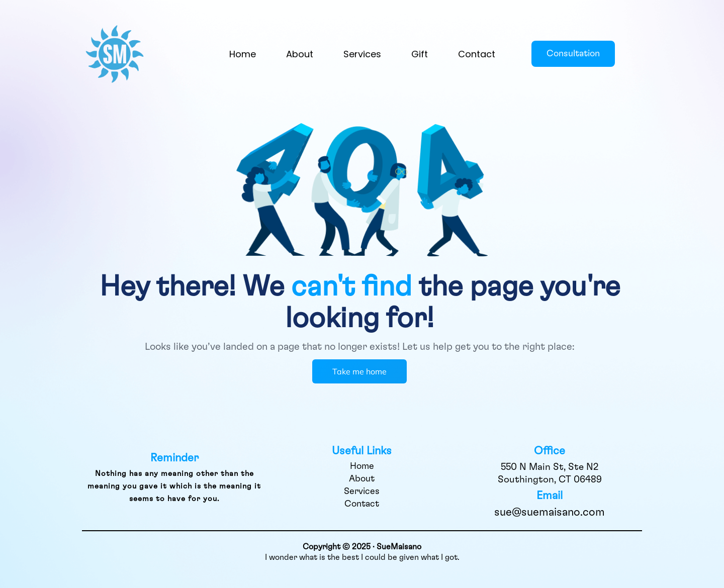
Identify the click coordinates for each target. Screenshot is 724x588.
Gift (420, 54)
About (300, 54)
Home (243, 54)
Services (362, 54)
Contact (477, 54)
